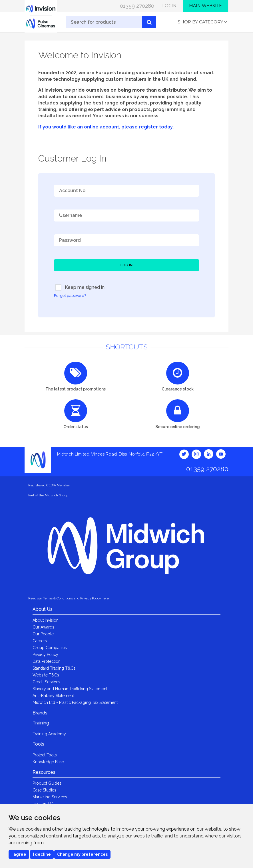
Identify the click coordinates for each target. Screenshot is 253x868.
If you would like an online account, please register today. (106, 127)
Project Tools (45, 755)
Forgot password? (70, 295)
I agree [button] (19, 854)
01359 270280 (137, 6)
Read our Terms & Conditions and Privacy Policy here (69, 598)
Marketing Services (50, 797)
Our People (43, 634)
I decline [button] (42, 854)
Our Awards (43, 627)
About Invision (46, 620)
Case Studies (44, 790)
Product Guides (47, 783)
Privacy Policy (45, 654)
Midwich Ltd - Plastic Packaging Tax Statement (75, 702)
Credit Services (46, 682)
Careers (40, 641)
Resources (44, 772)
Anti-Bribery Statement (53, 696)
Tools (38, 744)
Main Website (205, 6)
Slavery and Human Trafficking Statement (70, 689)
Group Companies (50, 648)
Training (41, 723)
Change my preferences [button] (82, 854)
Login (169, 6)
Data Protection (47, 661)
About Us (43, 609)
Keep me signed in (80, 287)
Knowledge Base (48, 762)
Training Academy (49, 734)
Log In (127, 265)
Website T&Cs (46, 675)
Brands (40, 713)
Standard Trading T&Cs (54, 668)
